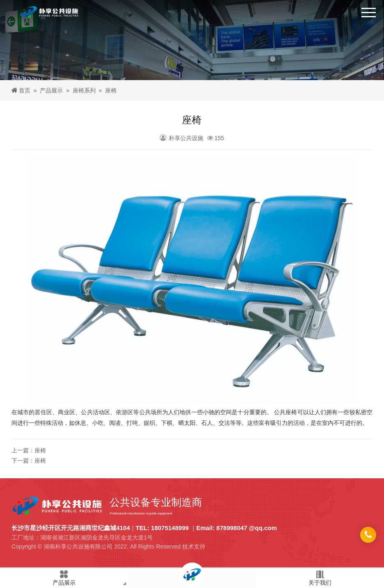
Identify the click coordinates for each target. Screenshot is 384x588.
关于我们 (320, 578)
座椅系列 (84, 90)
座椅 (40, 450)
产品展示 (51, 90)
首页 (25, 90)
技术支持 (194, 546)
